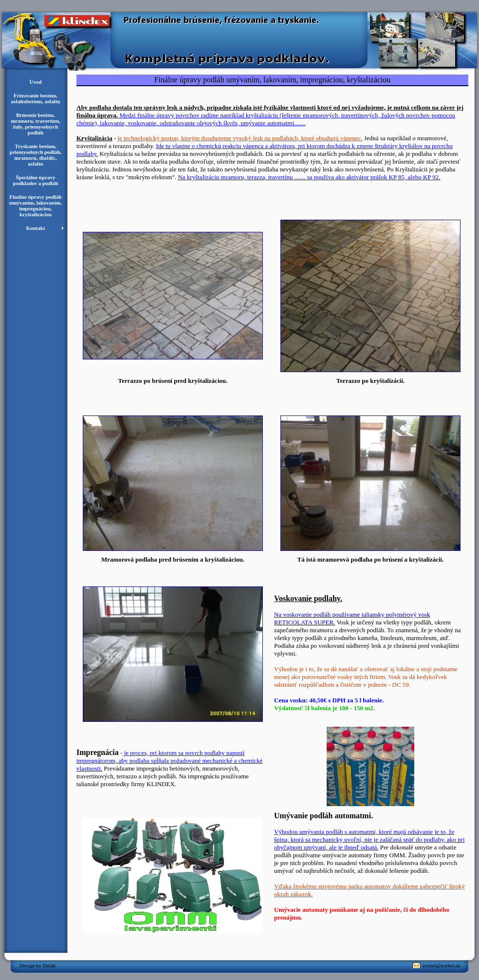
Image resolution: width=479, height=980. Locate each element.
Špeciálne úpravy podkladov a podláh (36, 180)
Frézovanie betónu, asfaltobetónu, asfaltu (36, 98)
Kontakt (35, 228)
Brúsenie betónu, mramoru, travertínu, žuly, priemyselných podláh (36, 124)
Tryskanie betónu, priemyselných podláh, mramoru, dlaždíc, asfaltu (36, 155)
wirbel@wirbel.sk (441, 965)
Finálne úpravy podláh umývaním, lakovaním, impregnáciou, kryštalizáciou (36, 206)
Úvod (35, 82)
